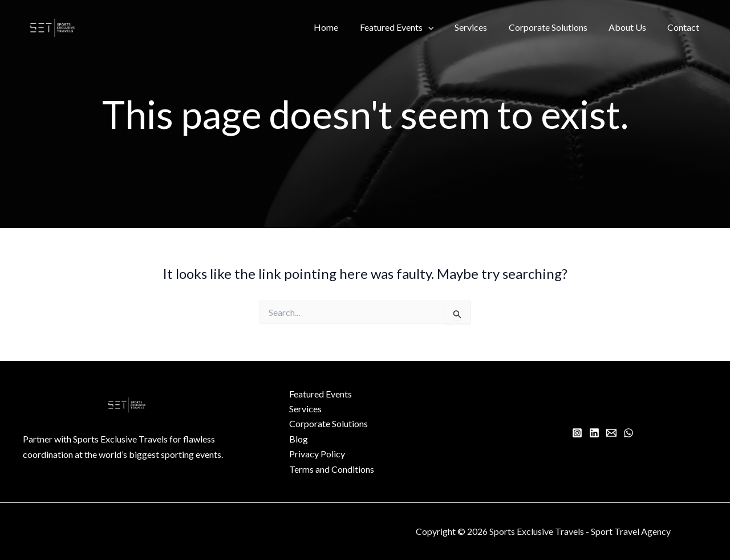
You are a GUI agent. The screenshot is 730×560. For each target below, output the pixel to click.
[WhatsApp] (628, 433)
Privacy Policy (317, 454)
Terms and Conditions (332, 469)
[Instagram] (577, 433)
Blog (299, 439)
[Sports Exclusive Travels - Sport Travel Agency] (53, 26)
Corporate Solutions (555, 27)
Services (482, 27)
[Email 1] (611, 433)
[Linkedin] (594, 433)
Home (342, 27)
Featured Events (410, 27)
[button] (441, 27)
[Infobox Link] (127, 453)
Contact (685, 27)
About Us (632, 27)
